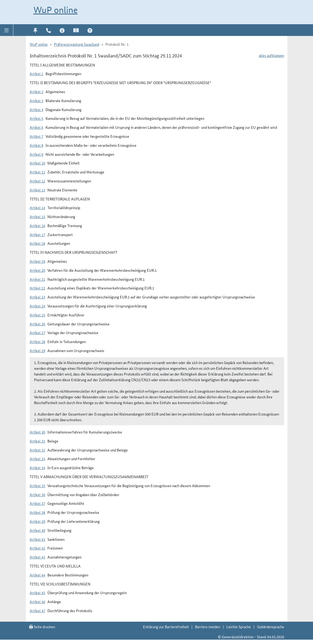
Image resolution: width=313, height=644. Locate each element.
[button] (7, 30)
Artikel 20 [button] (37, 270)
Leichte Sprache (239, 627)
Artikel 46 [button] (37, 602)
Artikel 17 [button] (37, 234)
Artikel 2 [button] (37, 91)
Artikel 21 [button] (37, 279)
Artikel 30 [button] (37, 432)
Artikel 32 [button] (37, 450)
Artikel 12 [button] (37, 181)
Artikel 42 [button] (37, 548)
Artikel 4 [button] (37, 109)
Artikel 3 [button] (37, 100)
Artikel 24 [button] (37, 306)
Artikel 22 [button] (37, 288)
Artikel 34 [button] (37, 468)
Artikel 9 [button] (37, 154)
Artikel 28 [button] (37, 341)
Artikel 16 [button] (37, 225)
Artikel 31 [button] (37, 441)
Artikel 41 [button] (37, 539)
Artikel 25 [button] (37, 315)
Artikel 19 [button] (37, 261)
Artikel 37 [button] (37, 503)
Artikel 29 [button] (37, 350)
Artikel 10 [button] (37, 163)
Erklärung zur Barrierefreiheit (166, 627)
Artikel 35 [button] (37, 486)
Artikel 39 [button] (37, 521)
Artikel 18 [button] (37, 243)
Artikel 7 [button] (37, 136)
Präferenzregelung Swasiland (77, 44)
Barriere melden (208, 627)
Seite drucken (42, 627)
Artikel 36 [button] (37, 495)
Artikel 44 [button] (37, 575)
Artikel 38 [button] (37, 512)
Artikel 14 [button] (37, 207)
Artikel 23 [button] (37, 297)
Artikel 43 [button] (37, 557)
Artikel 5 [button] (37, 118)
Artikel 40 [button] (37, 530)
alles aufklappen (271, 55)
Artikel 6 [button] (37, 127)
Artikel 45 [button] (37, 593)
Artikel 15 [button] (37, 216)
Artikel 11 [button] (37, 172)
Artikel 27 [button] (37, 332)
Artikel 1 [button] (37, 74)
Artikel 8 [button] (37, 145)
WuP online (56, 10)
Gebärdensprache (271, 627)
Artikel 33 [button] (37, 459)
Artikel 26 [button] (37, 324)
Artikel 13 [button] (37, 190)
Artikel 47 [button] (37, 611)
